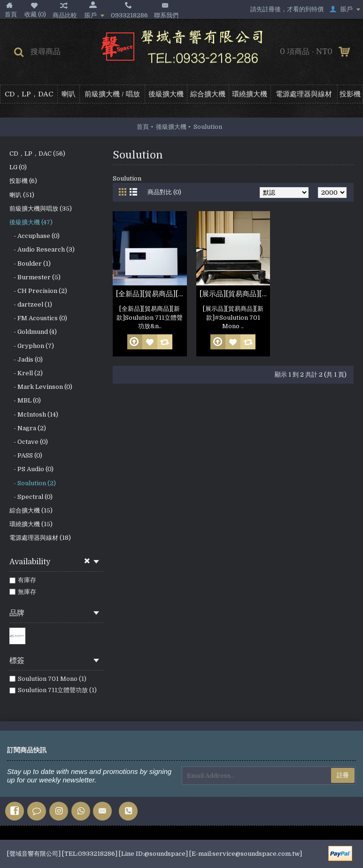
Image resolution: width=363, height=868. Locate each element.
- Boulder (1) (30, 264)
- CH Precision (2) (38, 291)
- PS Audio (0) (31, 469)
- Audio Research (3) (42, 249)
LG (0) (18, 167)
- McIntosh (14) (34, 414)
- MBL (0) (25, 400)
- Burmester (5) (35, 277)
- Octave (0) (29, 442)
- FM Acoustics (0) (38, 318)
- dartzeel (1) (31, 304)
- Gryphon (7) (32, 346)
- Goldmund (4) (33, 332)
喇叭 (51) (22, 195)
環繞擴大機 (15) (31, 524)
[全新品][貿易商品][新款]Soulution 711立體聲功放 (151, 294)
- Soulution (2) (33, 483)
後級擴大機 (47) (31, 222)
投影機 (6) (23, 181)
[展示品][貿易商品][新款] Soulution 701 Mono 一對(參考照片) (235, 294)
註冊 (343, 775)
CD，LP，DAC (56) (37, 154)
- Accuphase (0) (35, 236)
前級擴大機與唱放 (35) (41, 209)
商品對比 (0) (164, 192)
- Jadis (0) (26, 359)
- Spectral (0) (31, 497)
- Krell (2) (26, 373)
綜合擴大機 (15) (31, 510)
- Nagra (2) (28, 428)
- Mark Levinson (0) (41, 387)
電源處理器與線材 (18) (40, 538)
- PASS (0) (26, 455)
